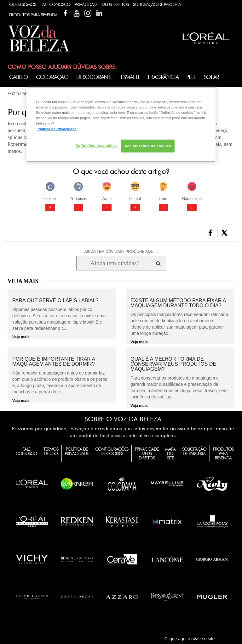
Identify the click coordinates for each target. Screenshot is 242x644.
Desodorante (95, 77)
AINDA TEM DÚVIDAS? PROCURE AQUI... (121, 252)
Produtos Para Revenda (33, 15)
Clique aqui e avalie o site (190, 639)
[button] (210, 233)
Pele (191, 77)
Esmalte (130, 77)
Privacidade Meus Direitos (147, 453)
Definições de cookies (96, 145)
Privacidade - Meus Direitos (102, 4)
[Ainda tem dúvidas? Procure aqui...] (115, 263)
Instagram (88, 13)
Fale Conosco (55, 4)
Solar (211, 77)
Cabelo (19, 77)
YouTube (77, 13)
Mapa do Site (170, 453)
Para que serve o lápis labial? (55, 301)
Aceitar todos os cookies (148, 146)
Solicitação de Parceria (157, 4)
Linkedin (99, 13)
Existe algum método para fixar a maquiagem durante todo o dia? (178, 303)
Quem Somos (23, 4)
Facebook (65, 13)
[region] (121, 125)
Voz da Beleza (22, 94)
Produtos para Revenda (223, 453)
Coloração (52, 77)
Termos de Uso (51, 451)
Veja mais (21, 337)
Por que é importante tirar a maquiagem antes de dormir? (54, 362)
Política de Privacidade (77, 451)
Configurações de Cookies (112, 451)
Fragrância (163, 77)
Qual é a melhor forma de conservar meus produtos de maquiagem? (173, 364)
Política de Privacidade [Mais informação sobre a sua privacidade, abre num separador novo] (57, 129)
